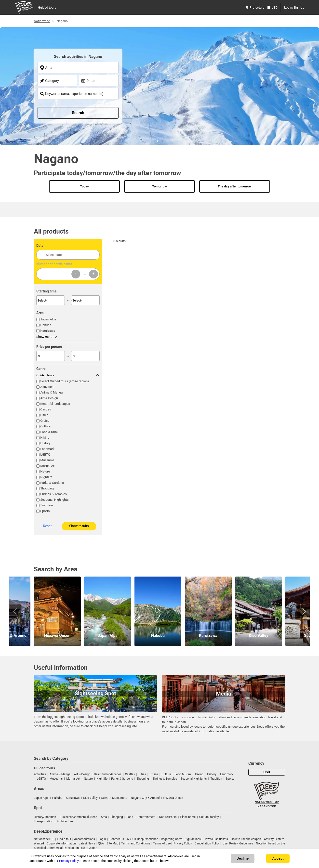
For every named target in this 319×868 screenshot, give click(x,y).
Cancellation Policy (207, 843)
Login (102, 839)
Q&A (101, 843)
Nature (45, 471)
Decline (243, 858)
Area (104, 817)
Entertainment (146, 817)
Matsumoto (120, 798)
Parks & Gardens (52, 483)
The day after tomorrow (234, 186)
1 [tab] (157, 141)
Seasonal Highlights (54, 500)
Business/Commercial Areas (78, 817)
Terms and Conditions (136, 843)
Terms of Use (162, 843)
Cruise (45, 421)
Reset (47, 526)
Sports (45, 511)
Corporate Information (61, 843)
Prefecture (255, 7)
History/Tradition (45, 817)
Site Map (113, 843)
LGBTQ (45, 454)
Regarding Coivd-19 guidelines (181, 839)
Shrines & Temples (53, 494)
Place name (188, 817)
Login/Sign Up (294, 7)
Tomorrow (159, 186)
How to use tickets (216, 839)
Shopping (47, 488)
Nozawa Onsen (173, 798)
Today (84, 186)
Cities (44, 415)
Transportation (44, 821)
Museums (47, 460)
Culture (45, 426)
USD (272, 7)
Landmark (47, 449)
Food (130, 817)
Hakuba (46, 325)
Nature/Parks (168, 817)
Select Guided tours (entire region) (65, 381)
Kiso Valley (90, 798)
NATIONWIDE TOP (267, 802)
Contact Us (117, 839)
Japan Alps (48, 319)
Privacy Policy (183, 843)
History (45, 443)
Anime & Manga (51, 392)
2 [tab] (162, 141)
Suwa (105, 798)
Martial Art (48, 466)
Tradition (47, 505)
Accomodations (85, 839)
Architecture (65, 821)
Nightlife (46, 477)
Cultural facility (209, 817)
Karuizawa (48, 331)
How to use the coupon (246, 839)
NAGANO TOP (267, 806)
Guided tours (47, 7)
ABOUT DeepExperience (142, 839)
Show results (79, 526)
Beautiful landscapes (55, 404)
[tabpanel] (159, 91)
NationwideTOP (44, 839)
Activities (47, 387)
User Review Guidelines (238, 843)
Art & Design (49, 398)
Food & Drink (49, 432)
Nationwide (42, 21)
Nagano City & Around (145, 798)
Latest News (87, 843)
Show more (44, 337)
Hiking (45, 438)
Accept (278, 858)
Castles (46, 409)
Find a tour (64, 839)
